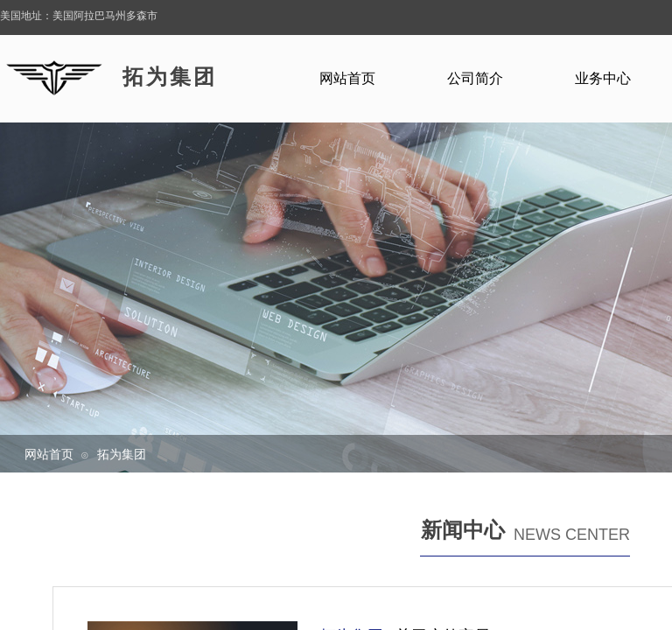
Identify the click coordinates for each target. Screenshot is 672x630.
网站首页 (49, 454)
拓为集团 (122, 454)
